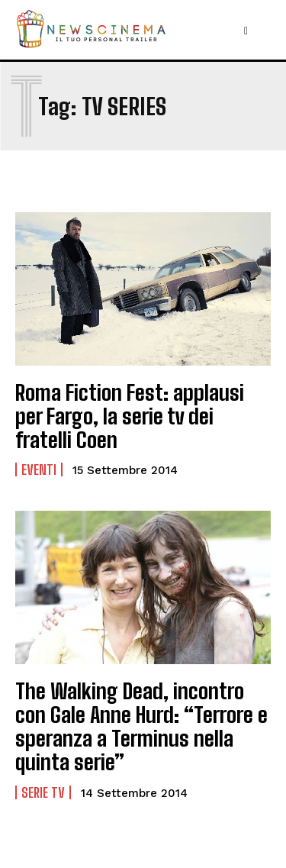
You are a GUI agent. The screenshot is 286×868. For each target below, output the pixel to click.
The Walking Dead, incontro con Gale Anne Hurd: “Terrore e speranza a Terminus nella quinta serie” (141, 726)
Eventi (39, 469)
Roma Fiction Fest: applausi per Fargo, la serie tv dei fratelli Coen (130, 416)
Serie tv (43, 792)
